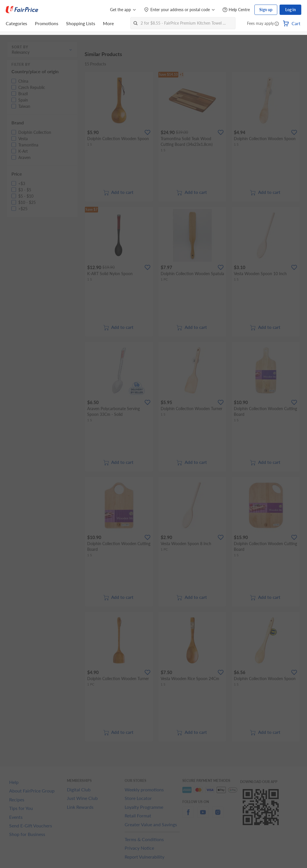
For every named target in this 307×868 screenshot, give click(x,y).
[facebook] (188, 816)
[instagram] (218, 816)
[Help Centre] (236, 10)
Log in (291, 10)
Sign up (266, 10)
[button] (277, 24)
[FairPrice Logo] (22, 10)
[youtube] (203, 816)
